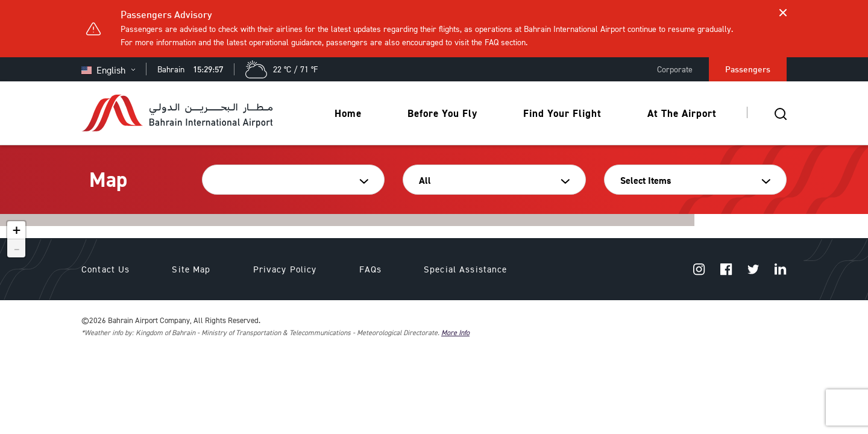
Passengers (748, 69)
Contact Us (105, 269)
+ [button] (17, 230)
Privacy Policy (285, 269)
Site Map (191, 269)
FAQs (371, 269)
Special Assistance (466, 269)
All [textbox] (425, 181)
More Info (455, 332)
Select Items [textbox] (646, 181)
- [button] (17, 248)
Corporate (675, 69)
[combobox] (289, 181)
